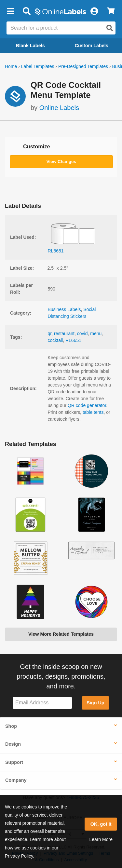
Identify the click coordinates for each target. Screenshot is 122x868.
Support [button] (14, 762)
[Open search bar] (27, 11)
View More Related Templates (61, 634)
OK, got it (101, 824)
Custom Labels (92, 46)
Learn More (101, 839)
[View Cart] (111, 11)
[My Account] (94, 11)
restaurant (64, 333)
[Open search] (110, 28)
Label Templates (38, 66)
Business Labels (64, 309)
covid (82, 333)
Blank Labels (30, 46)
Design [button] (13, 744)
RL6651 (73, 340)
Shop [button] (11, 726)
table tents (93, 412)
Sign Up (95, 703)
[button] (10, 11)
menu (96, 333)
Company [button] (16, 780)
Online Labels (59, 108)
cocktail (55, 340)
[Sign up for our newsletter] (42, 703)
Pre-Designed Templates (83, 66)
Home (11, 66)
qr (50, 333)
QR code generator (87, 405)
